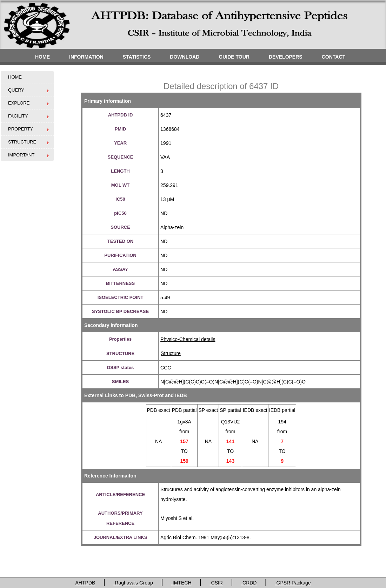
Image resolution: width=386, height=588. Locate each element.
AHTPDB (85, 583)
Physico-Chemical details (188, 339)
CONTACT (334, 57)
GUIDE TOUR (234, 57)
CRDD (249, 583)
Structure (171, 353)
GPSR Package (293, 583)
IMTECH (181, 583)
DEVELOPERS (286, 57)
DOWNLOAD (185, 57)
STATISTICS (137, 57)
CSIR (216, 583)
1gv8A (184, 422)
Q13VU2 (231, 422)
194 (282, 422)
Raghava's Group (133, 583)
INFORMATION (86, 57)
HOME (42, 57)
